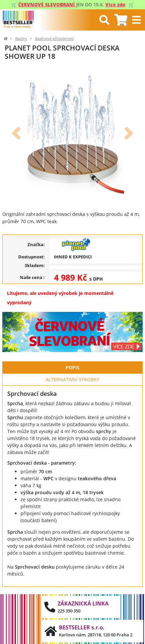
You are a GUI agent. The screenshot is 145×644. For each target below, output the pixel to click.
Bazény (21, 39)
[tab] (121, 20)
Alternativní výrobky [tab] (72, 379)
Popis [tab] (72, 368)
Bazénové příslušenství (55, 39)
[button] (16, 133)
